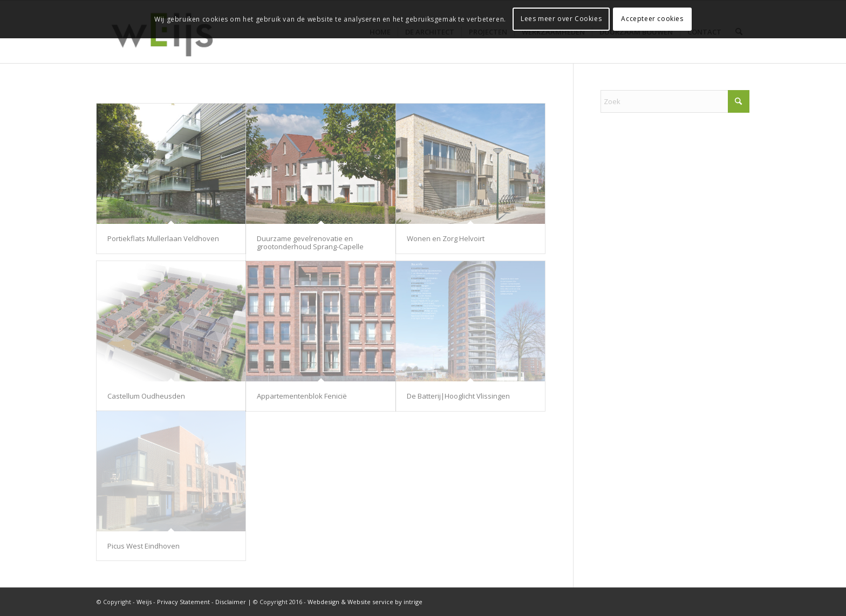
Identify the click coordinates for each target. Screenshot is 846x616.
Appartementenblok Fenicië (302, 396)
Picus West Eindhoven (144, 546)
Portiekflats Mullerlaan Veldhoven (163, 238)
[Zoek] (675, 101)
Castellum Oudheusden (146, 396)
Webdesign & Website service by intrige (365, 602)
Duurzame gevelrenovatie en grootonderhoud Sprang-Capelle (310, 242)
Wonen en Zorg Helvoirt (446, 238)
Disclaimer (231, 602)
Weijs (144, 602)
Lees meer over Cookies (561, 19)
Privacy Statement (183, 602)
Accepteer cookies (652, 19)
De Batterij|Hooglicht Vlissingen (458, 396)
